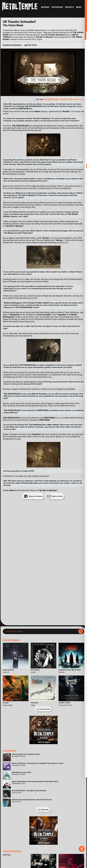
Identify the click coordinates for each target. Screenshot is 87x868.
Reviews (45, 7)
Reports (69, 7)
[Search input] (41, 631)
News (79, 7)
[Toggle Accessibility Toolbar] (82, 849)
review (64, 99)
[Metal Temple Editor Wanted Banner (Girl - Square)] (43, 744)
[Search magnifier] (81, 631)
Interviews (57, 7)
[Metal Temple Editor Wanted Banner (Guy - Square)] (43, 844)
